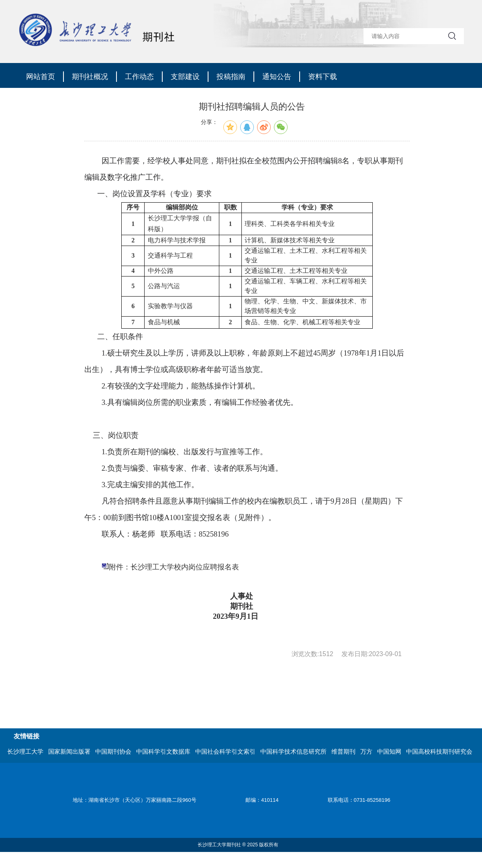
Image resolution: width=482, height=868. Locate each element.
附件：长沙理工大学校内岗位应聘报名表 (174, 567)
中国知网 (389, 751)
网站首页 (41, 77)
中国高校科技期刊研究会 (439, 751)
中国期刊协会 (113, 751)
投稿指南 (231, 77)
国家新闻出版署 (69, 751)
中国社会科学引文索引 (225, 751)
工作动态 (139, 77)
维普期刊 (343, 751)
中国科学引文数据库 (163, 751)
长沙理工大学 (25, 751)
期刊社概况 (90, 77)
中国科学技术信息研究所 (293, 751)
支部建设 (185, 77)
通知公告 (277, 77)
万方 (366, 751)
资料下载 (323, 77)
